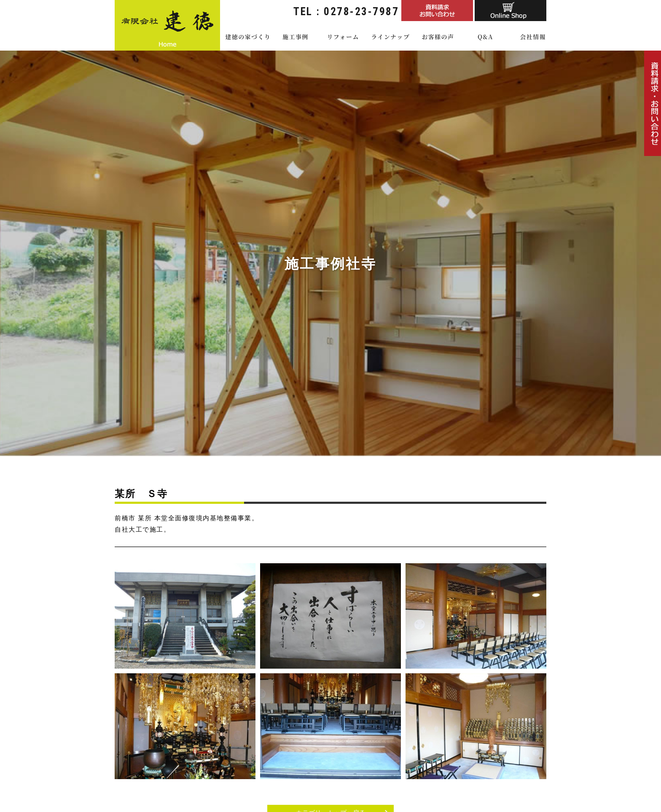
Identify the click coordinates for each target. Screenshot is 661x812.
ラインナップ (390, 37)
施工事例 (296, 37)
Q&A (485, 37)
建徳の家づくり (248, 37)
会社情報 (533, 37)
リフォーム (343, 37)
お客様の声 (438, 37)
